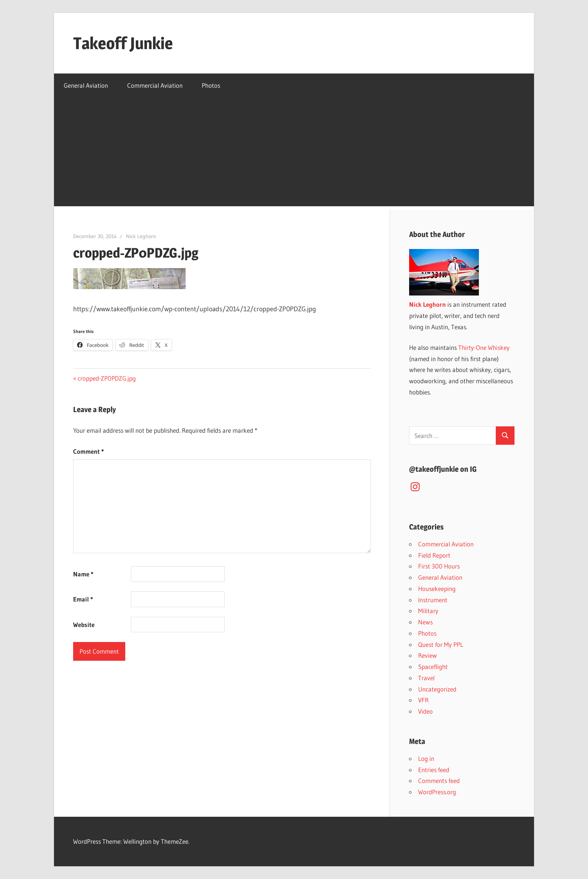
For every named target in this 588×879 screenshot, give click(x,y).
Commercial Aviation (155, 85)
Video (425, 711)
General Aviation (86, 85)
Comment (88, 451)
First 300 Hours (439, 566)
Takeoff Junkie (123, 43)
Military (428, 611)
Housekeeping (437, 589)
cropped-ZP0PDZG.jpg (106, 378)
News (425, 622)
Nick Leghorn (141, 236)
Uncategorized (437, 689)
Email (83, 599)
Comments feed (439, 781)
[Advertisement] (294, 154)
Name (83, 574)
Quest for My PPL (441, 644)
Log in (426, 758)
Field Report (434, 555)
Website (84, 625)
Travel (426, 678)
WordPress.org (437, 792)
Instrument (433, 600)
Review (427, 655)
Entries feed (434, 770)
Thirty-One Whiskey (484, 347)
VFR (423, 700)
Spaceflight (433, 667)
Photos (211, 85)
